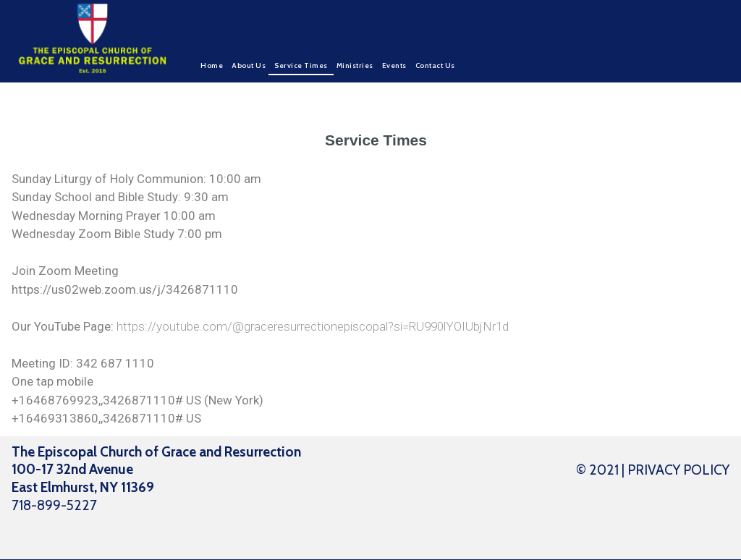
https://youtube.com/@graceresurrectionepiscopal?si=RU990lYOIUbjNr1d (313, 326)
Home (212, 65)
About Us (249, 65)
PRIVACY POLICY (678, 470)
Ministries (355, 65)
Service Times (301, 65)
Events (394, 65)
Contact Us (435, 65)
